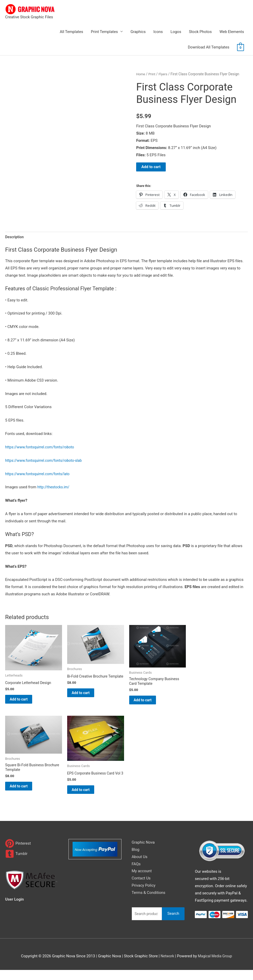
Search (173, 924)
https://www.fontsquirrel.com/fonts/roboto (42, 448)
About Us (140, 867)
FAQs (136, 874)
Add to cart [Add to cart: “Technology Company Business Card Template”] (149, 703)
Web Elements (232, 32)
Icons (158, 32)
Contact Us (141, 888)
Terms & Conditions (149, 903)
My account (142, 881)
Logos (176, 32)
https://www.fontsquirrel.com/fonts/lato (40, 474)
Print (153, 74)
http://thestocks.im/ (54, 488)
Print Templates (104, 32)
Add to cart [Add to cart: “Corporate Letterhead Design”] (25, 701)
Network (166, 966)
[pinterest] (18, 854)
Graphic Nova (143, 852)
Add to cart (151, 167)
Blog (136, 860)
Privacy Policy (144, 895)
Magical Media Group (215, 966)
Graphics (138, 32)
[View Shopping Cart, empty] (241, 47)
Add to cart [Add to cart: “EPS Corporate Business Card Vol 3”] (87, 798)
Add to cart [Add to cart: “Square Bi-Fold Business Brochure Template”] (25, 791)
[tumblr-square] (16, 864)
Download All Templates (209, 47)
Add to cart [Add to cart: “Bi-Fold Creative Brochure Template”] (87, 699)
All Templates (71, 32)
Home (141, 74)
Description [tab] (15, 237)
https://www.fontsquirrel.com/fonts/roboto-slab (46, 461)
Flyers (164, 74)
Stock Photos (200, 32)
